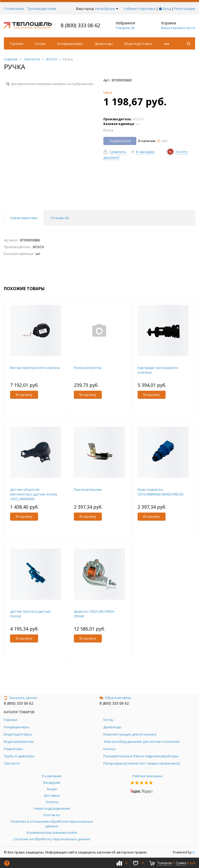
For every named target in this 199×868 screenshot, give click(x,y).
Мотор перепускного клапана (35, 368)
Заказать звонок (21, 698)
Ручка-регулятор (88, 368)
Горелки (17, 44)
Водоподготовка (138, 44)
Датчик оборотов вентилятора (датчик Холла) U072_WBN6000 (34, 494)
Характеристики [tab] (24, 218)
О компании (14, 9)
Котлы (40, 44)
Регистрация (185, 9)
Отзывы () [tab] (60, 218)
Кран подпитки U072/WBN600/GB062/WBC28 (160, 492)
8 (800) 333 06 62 (80, 25)
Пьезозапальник (88, 489)
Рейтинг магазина (147, 776)
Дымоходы (104, 44)
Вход (167, 9)
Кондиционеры (70, 44)
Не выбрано (107, 9)
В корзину (24, 395)
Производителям (42, 9)
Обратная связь (115, 698)
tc (194, 852)
